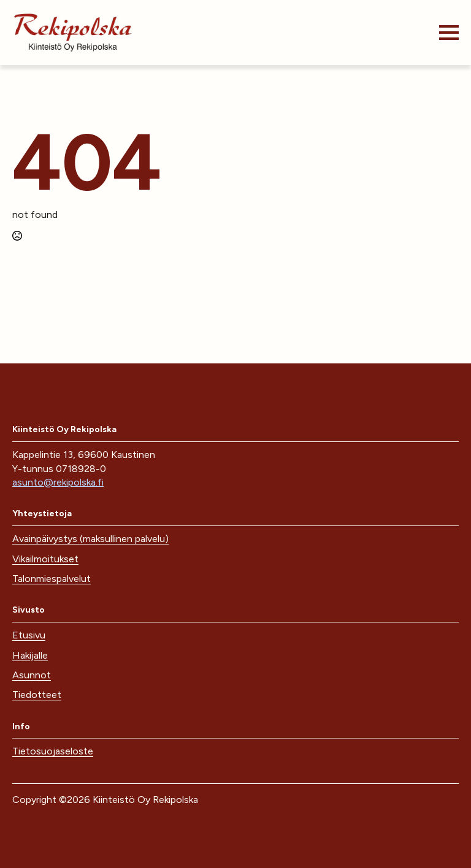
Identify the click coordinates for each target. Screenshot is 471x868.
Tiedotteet (37, 695)
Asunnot (32, 675)
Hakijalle (30, 655)
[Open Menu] (449, 33)
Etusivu (29, 635)
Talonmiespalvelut (52, 579)
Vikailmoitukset (45, 559)
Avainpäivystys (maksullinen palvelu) (90, 539)
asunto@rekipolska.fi (58, 482)
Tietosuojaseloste (53, 751)
